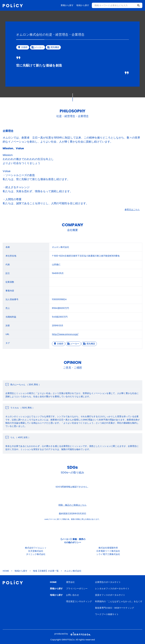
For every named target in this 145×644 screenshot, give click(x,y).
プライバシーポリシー (77, 589)
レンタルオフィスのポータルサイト (112, 589)
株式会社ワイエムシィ (36, 548)
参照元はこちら (132, 210)
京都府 (59, 344)
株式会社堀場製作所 (108, 548)
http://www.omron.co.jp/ (65, 334)
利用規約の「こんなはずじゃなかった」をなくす (119, 601)
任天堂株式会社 (36, 551)
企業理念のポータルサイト (108, 582)
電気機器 (89, 344)
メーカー (73, 344)
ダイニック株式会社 (36, 554)
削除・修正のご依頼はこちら (73, 505)
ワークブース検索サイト (107, 614)
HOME (6, 571)
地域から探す (83, 5)
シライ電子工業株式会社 (108, 554)
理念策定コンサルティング (79, 601)
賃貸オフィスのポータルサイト (110, 595)
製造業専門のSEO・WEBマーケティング (115, 608)
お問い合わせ (73, 595)
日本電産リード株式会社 (108, 551)
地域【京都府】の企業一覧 (46, 571)
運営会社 (70, 582)
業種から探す (67, 5)
